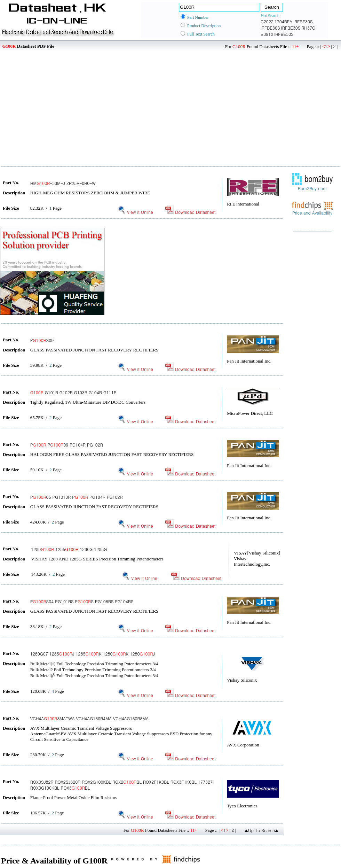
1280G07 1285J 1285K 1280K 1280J (93, 654)
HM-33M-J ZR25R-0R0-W (63, 183)
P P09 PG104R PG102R (67, 445)
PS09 (42, 340)
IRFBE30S (303, 21)
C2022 (267, 21)
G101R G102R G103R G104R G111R (73, 392)
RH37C (308, 28)
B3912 (267, 34)
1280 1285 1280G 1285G (69, 549)
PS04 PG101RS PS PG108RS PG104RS (82, 601)
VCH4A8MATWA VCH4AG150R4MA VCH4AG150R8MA (89, 718)
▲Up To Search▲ (261, 830)
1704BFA (283, 21)
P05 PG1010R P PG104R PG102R (77, 497)
